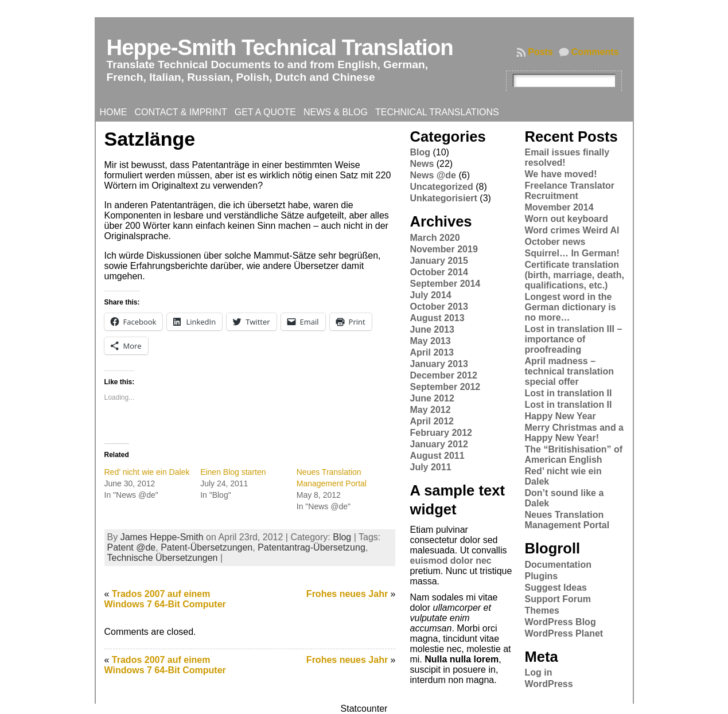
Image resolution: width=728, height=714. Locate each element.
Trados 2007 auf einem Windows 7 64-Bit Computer (165, 599)
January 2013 (439, 364)
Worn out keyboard (566, 219)
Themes (542, 610)
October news (555, 242)
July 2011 (430, 467)
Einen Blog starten (233, 472)
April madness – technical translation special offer (569, 371)
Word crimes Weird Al (572, 230)
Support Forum (558, 599)
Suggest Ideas (555, 588)
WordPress (548, 684)
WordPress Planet (564, 633)
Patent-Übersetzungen (207, 547)
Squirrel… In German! (572, 253)
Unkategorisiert (443, 198)
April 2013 (431, 352)
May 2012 (430, 410)
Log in (538, 672)
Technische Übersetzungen (163, 558)
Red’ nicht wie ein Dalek (147, 472)
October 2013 (439, 307)
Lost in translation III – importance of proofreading (573, 339)
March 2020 (435, 238)
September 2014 (445, 284)
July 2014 (430, 295)
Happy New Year (560, 416)
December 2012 (443, 375)
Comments (595, 52)
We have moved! (560, 174)
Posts (540, 52)
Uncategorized (441, 187)
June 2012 (432, 398)
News (422, 164)
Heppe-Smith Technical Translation (280, 47)
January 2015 (439, 261)
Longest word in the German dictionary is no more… (570, 307)
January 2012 (439, 444)
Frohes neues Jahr (347, 594)
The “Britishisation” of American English (573, 454)
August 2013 (437, 318)
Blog (342, 537)
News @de (433, 175)
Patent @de (132, 547)
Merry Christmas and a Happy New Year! (574, 433)
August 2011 (437, 456)
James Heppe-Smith (162, 537)
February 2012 (441, 433)
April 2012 (431, 421)
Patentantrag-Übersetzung (312, 547)
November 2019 (443, 249)
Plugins (541, 576)
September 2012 (445, 387)
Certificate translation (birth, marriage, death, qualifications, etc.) (574, 275)
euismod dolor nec (450, 561)
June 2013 (432, 329)
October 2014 (439, 272)
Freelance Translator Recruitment (569, 191)
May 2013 (430, 341)
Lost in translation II (568, 393)
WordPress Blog (560, 622)
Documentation (558, 565)
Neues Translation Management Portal (567, 520)
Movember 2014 (559, 207)
